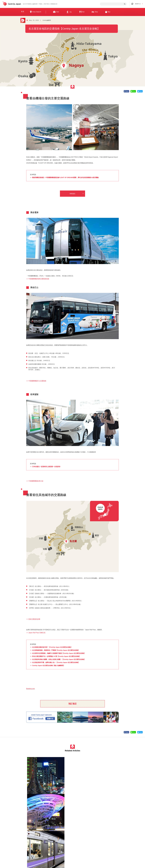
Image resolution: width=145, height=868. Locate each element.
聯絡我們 (100, 838)
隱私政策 (89, 838)
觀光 (83, 826)
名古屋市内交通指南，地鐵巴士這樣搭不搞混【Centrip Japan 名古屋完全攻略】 (59, 653)
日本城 (109, 787)
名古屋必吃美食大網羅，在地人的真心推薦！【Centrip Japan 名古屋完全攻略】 (59, 659)
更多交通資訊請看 (34, 619)
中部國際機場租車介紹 (36, 481)
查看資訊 (72, 194)
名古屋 (33, 787)
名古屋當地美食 (36, 826)
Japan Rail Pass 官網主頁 (37, 633)
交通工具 (80, 787)
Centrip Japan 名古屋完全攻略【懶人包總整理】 (48, 666)
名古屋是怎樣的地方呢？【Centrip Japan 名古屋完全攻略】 (52, 647)
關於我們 (46, 838)
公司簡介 (57, 838)
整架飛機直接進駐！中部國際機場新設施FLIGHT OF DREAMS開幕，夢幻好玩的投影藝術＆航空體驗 (65, 178)
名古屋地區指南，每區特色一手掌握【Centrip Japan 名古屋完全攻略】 (56, 650)
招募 (67, 838)
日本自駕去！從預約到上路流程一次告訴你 (46, 467)
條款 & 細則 (77, 838)
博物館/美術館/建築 (101, 788)
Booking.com (31, 689)
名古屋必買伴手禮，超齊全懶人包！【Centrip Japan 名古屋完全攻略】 (56, 662)
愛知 (29, 787)
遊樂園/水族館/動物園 (102, 790)
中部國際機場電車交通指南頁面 (39, 279)
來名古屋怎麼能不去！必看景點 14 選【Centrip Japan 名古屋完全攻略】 (56, 656)
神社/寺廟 (104, 787)
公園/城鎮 (111, 790)
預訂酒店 (72, 704)
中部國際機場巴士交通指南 (37, 381)
